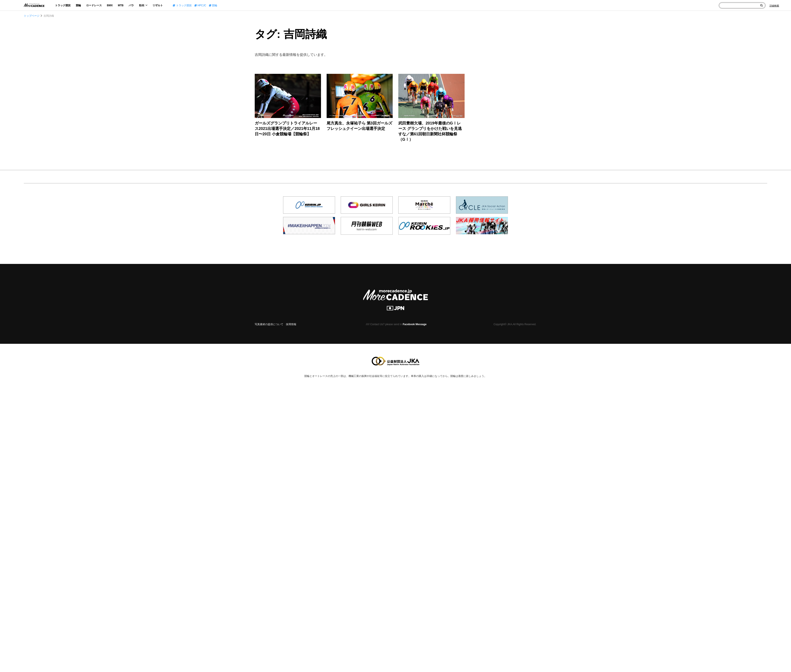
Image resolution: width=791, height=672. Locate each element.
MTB (121, 5)
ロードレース (94, 5)
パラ (131, 5)
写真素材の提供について (269, 324)
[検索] (761, 5)
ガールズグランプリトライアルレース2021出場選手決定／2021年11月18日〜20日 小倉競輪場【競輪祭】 (287, 129)
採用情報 (291, 324)
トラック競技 (63, 5)
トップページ (32, 16)
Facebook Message (415, 324)
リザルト (158, 5)
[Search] (774, 6)
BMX (110, 5)
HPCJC (200, 5)
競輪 (78, 5)
